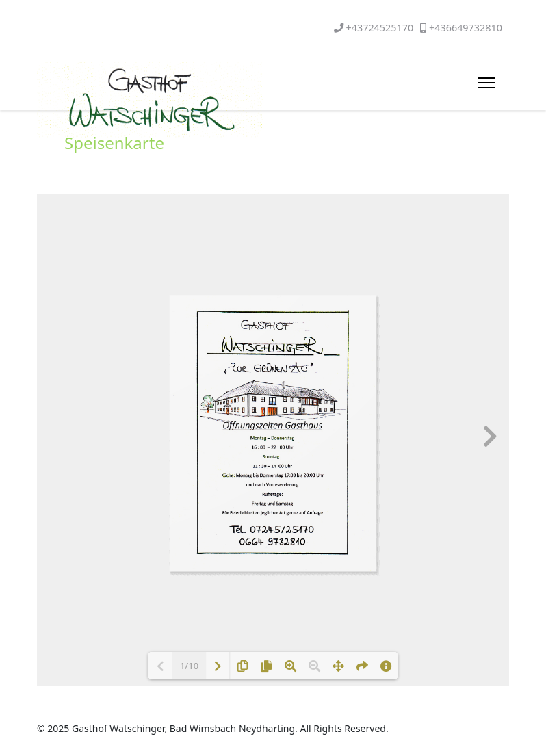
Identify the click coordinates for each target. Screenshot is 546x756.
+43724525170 (379, 28)
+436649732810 (466, 28)
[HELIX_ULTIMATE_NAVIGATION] (487, 83)
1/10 (189, 666)
